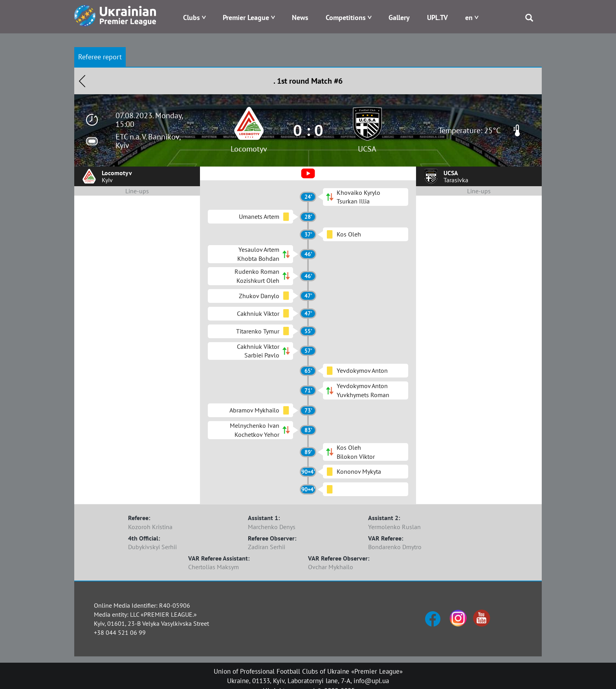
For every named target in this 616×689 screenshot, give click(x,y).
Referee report (100, 57)
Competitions (346, 17)
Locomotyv (249, 149)
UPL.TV (437, 17)
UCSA (367, 149)
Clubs (192, 17)
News (300, 17)
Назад (82, 81)
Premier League (246, 17)
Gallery (399, 17)
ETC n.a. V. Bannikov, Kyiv (148, 141)
